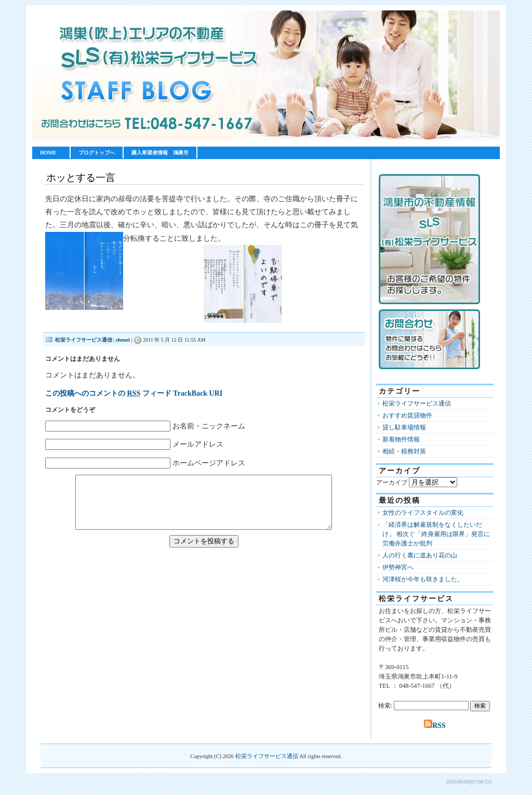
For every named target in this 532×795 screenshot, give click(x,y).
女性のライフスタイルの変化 (423, 513)
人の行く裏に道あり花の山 (420, 555)
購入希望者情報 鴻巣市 (160, 153)
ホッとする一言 (81, 178)
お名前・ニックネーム (209, 426)
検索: (385, 706)
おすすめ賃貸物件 (407, 415)
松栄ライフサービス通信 (84, 340)
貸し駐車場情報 (404, 427)
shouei (123, 340)
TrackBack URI (198, 393)
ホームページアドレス (209, 463)
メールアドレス (198, 444)
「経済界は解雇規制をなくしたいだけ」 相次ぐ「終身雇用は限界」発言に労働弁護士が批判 (436, 534)
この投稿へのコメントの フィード (108, 393)
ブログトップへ (97, 153)
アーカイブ (392, 483)
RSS (435, 726)
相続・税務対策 (404, 451)
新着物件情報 (401, 439)
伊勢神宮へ (398, 567)
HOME (48, 153)
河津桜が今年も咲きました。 (423, 579)
